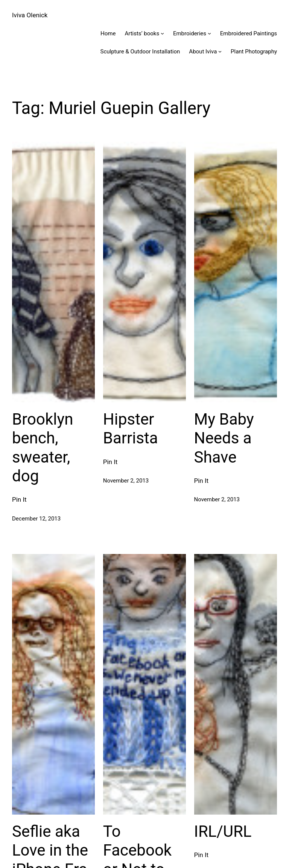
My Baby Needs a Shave (224, 438)
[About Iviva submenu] (220, 51)
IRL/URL (223, 831)
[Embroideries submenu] (209, 33)
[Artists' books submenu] (162, 33)
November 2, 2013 (126, 481)
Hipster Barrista (131, 429)
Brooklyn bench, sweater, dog (43, 448)
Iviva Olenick (30, 15)
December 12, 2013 (36, 519)
